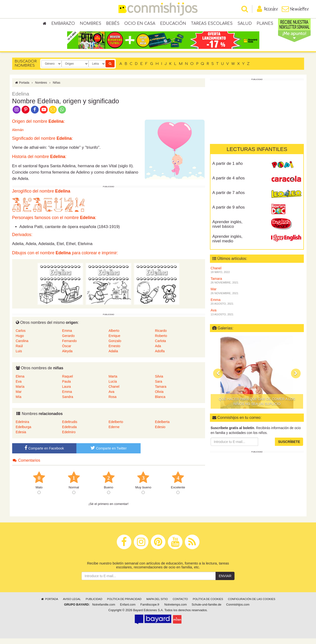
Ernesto (114, 352)
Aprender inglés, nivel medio (227, 244)
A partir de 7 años (229, 198)
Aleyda (67, 357)
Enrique (114, 341)
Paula (66, 387)
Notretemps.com (175, 610)
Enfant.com (128, 610)
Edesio (160, 432)
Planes (265, 24)
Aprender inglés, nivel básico (227, 230)
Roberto (161, 341)
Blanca (160, 402)
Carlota (160, 346)
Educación (173, 24)
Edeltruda (69, 432)
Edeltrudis (70, 427)
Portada (22, 88)
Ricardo (161, 336)
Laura (66, 392)
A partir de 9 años (229, 213)
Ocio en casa (140, 24)
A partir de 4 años (229, 184)
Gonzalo (115, 346)
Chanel (114, 392)
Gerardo (68, 341)
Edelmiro (69, 438)
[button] (218, 379)
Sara (159, 387)
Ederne (114, 432)
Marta (113, 382)
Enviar (225, 582)
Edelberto (116, 427)
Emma (67, 336)
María (20, 392)
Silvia (159, 382)
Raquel (67, 382)
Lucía (113, 387)
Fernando (69, 346)
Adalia (113, 357)
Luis (19, 357)
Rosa (113, 402)
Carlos (21, 336)
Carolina (22, 346)
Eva (19, 387)
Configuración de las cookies (252, 605)
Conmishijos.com (238, 610)
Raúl (19, 352)
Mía (19, 402)
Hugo (20, 341)
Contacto (180, 605)
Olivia (159, 397)
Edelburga (24, 432)
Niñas (57, 88)
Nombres (90, 24)
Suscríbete (289, 447)
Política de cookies (208, 605)
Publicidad (94, 605)
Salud (245, 24)
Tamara (161, 392)
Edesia (21, 438)
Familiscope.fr (150, 610)
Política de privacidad (124, 605)
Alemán (18, 135)
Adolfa (160, 357)
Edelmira (23, 427)
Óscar (67, 352)
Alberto (114, 336)
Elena (20, 382)
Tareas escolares (212, 24)
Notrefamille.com (104, 610)
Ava (111, 397)
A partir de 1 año (228, 169)
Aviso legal (72, 605)
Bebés (113, 24)
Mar (19, 397)
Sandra (68, 402)
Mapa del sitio (157, 605)
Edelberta (162, 427)
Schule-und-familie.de (207, 610)
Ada (158, 352)
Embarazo (63, 24)
